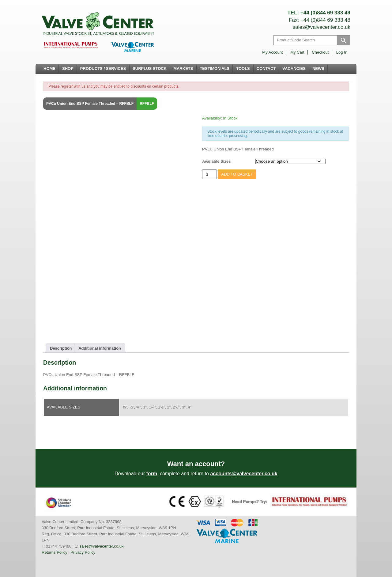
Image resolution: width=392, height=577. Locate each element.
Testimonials (215, 68)
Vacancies (294, 68)
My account (272, 52)
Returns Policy (55, 552)
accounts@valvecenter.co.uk (244, 474)
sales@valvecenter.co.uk (322, 27)
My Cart (297, 52)
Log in (342, 52)
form (152, 474)
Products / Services (103, 68)
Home (49, 68)
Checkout (320, 52)
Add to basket (237, 174)
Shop (68, 68)
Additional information (100, 348)
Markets (183, 68)
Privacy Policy (83, 552)
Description (61, 348)
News (318, 68)
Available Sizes (216, 161)
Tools (243, 68)
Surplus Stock (150, 68)
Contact (266, 68)
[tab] (61, 348)
